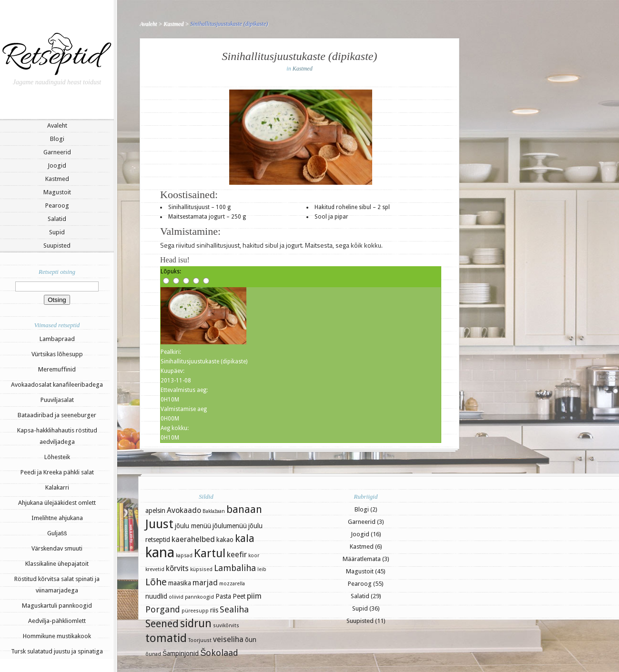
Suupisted (57, 246)
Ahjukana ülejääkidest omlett (57, 503)
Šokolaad (219, 653)
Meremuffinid (57, 369)
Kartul (210, 553)
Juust (159, 524)
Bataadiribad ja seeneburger (57, 415)
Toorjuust (200, 640)
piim (254, 596)
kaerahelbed (193, 539)
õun (251, 640)
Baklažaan (214, 511)
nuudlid (156, 596)
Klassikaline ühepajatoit (57, 564)
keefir (237, 555)
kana (160, 552)
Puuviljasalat (57, 400)
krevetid (155, 569)
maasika (180, 583)
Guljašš (57, 533)
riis (214, 610)
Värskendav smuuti (57, 548)
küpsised (201, 569)
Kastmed (57, 179)
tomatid (166, 638)
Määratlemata (362, 559)
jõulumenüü (230, 526)
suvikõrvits (226, 626)
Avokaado (184, 510)
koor (254, 556)
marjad (205, 583)
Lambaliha (235, 568)
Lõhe (156, 582)
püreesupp (195, 611)
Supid (57, 232)
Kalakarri (57, 487)
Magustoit (57, 192)
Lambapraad (57, 339)
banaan (244, 509)
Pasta (223, 596)
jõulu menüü (193, 526)
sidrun (196, 623)
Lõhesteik (57, 457)
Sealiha (234, 609)
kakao (225, 540)
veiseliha (228, 639)
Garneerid (57, 152)
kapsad (184, 556)
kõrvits (177, 568)
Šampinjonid (181, 653)
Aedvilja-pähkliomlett (57, 621)
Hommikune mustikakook (57, 636)
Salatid (57, 219)
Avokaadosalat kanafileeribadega (57, 385)
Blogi (57, 139)
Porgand (163, 609)
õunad (153, 654)
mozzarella (232, 584)
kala (245, 538)
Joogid (57, 165)
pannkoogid (199, 597)
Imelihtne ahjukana (57, 518)
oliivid (176, 597)
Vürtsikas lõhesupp (57, 354)
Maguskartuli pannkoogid (57, 606)
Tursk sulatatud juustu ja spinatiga (57, 651)
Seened (162, 624)
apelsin (155, 511)
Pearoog (57, 206)
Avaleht (57, 125)
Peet (239, 596)
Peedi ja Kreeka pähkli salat (57, 472)
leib (262, 569)
